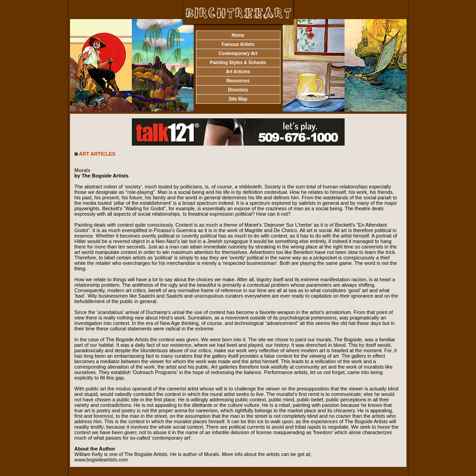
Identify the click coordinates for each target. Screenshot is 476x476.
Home (238, 35)
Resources (238, 81)
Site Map (238, 99)
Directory (238, 90)
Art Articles (238, 72)
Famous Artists (238, 44)
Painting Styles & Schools (238, 63)
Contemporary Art (238, 53)
